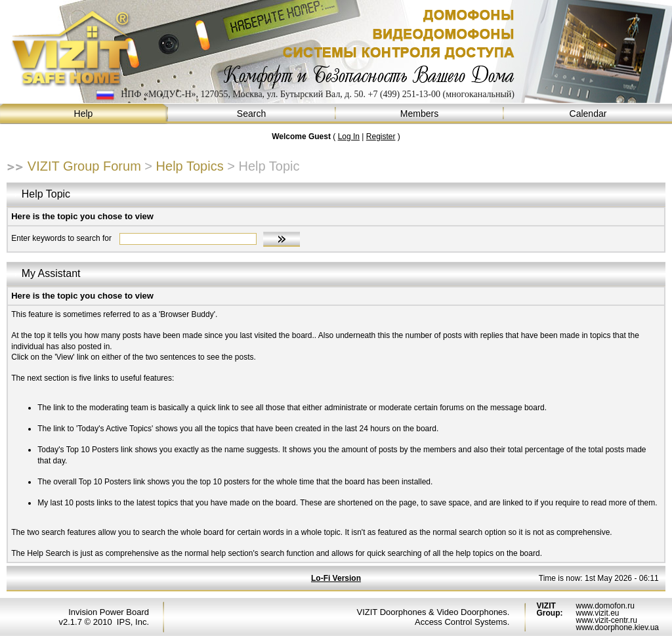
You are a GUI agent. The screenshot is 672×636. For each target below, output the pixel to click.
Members (420, 114)
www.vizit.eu (597, 613)
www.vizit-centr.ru (606, 620)
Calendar (588, 114)
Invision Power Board (109, 612)
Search (252, 114)
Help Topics (190, 166)
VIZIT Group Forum (84, 166)
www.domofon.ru (605, 606)
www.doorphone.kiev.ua (617, 627)
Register (381, 137)
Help (84, 114)
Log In (349, 137)
